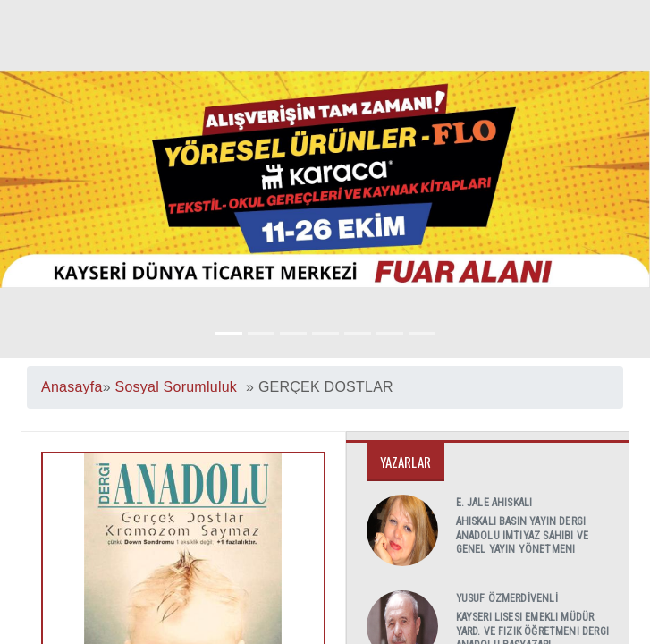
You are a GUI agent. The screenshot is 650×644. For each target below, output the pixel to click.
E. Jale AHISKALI (494, 503)
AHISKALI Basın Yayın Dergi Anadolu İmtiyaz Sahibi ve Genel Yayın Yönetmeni (523, 535)
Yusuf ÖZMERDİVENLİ (507, 598)
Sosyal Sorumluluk (176, 387)
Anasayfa (72, 387)
